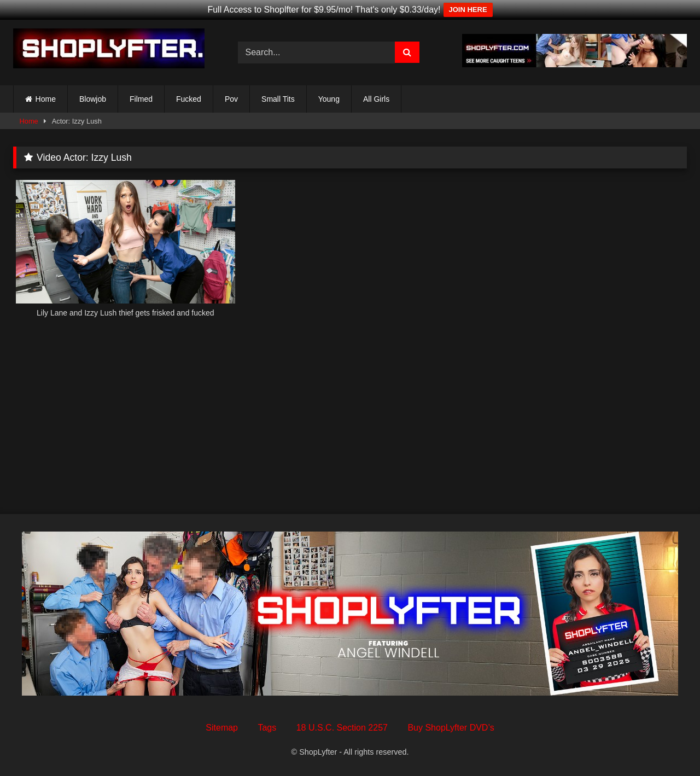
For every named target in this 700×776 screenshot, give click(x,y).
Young (329, 99)
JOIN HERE (468, 10)
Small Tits (278, 99)
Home (46, 99)
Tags (267, 728)
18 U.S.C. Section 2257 (342, 728)
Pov (231, 99)
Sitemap (222, 728)
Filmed (141, 99)
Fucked (189, 99)
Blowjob (93, 99)
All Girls (376, 99)
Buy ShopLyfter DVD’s (451, 728)
